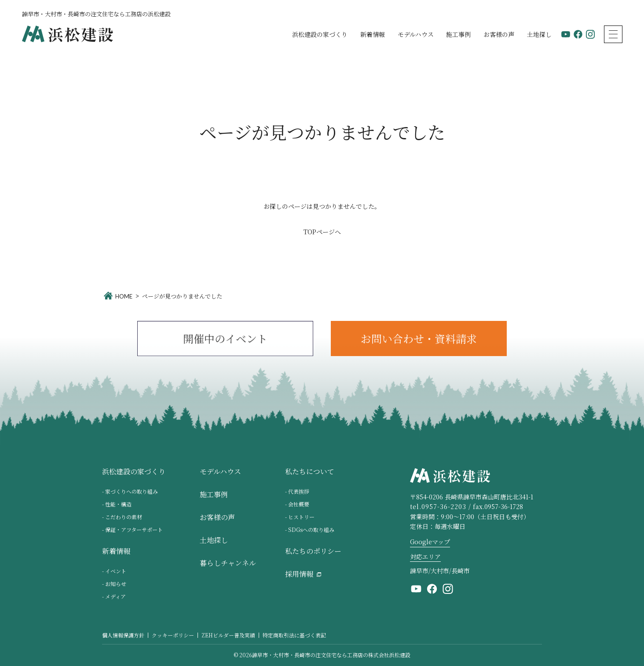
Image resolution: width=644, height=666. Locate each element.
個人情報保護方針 (123, 635)
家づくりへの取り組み (132, 491)
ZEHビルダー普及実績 (228, 635)
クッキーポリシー (173, 635)
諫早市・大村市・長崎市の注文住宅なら (331, 655)
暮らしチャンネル (228, 563)
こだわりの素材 (124, 517)
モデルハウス (416, 34)
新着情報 (373, 34)
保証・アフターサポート (134, 530)
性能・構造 (118, 504)
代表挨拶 (299, 491)
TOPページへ (322, 232)
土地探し (539, 34)
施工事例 (458, 34)
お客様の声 (499, 34)
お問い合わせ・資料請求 (419, 342)
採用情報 (299, 574)
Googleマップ (430, 542)
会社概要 (299, 504)
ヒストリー (301, 517)
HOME (124, 296)
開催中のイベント (225, 342)
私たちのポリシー (313, 551)
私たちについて (310, 472)
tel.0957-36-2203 (438, 506)
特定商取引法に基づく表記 (294, 635)
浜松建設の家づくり (320, 34)
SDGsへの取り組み (311, 530)
